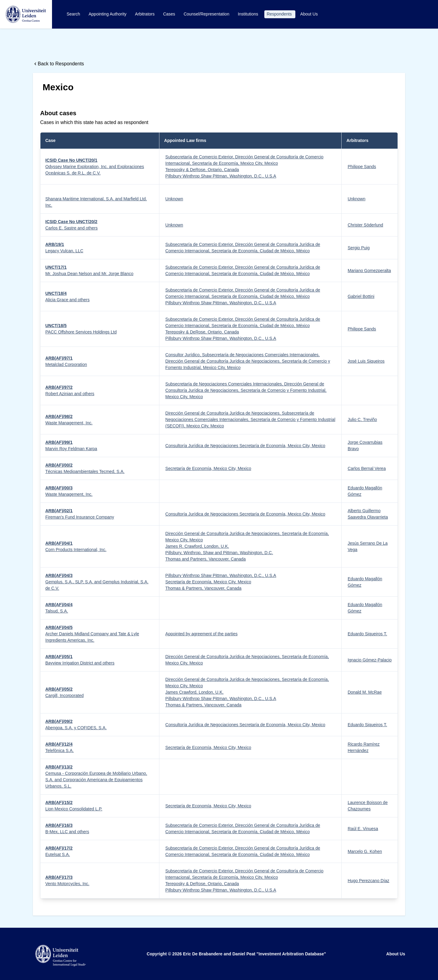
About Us (309, 14)
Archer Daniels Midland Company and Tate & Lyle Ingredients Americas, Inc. (92, 634)
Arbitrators (145, 14)
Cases (170, 14)
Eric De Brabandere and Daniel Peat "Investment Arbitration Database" (254, 954)
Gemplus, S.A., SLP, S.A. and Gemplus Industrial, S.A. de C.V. (97, 582)
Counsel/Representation (207, 14)
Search (74, 14)
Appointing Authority (108, 14)
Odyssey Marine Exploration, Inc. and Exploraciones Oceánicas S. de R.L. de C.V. (95, 167)
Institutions (249, 14)
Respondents (280, 14)
